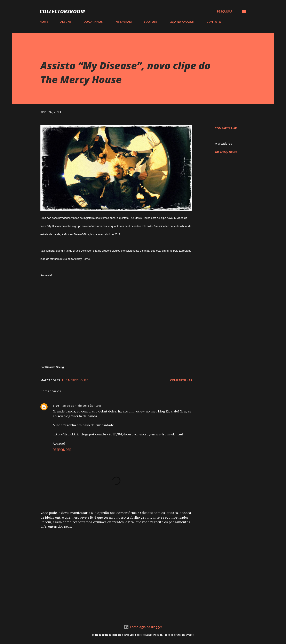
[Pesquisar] (225, 11)
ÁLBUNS (66, 22)
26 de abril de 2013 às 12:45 (82, 406)
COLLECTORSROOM (62, 11)
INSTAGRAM (123, 22)
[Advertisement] (110, 562)
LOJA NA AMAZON (182, 22)
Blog (56, 406)
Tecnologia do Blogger (143, 627)
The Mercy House (226, 152)
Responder (62, 450)
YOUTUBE (151, 22)
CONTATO (214, 22)
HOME (44, 22)
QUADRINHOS (93, 22)
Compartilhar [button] (226, 128)
